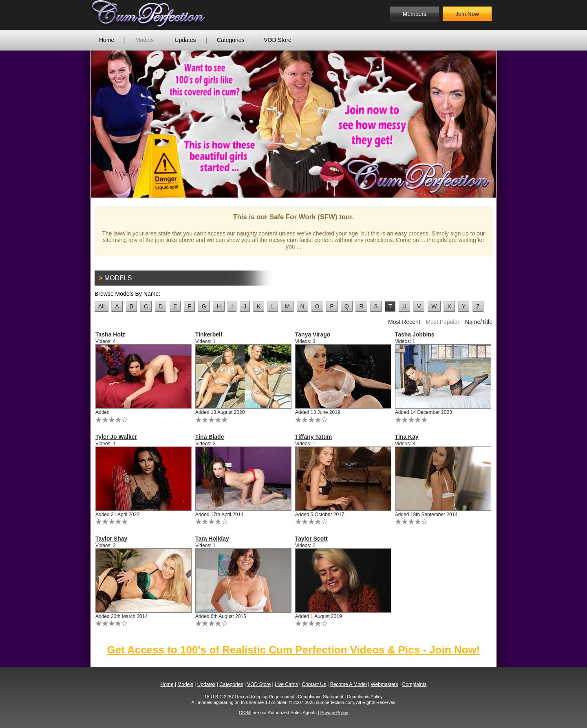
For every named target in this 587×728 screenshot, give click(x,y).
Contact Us (314, 684)
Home (107, 40)
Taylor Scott (311, 539)
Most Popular (442, 322)
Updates (185, 40)
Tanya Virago (313, 334)
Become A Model (349, 684)
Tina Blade (210, 437)
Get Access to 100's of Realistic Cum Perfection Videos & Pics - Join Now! (293, 650)
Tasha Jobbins (415, 334)
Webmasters (384, 684)
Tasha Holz (110, 334)
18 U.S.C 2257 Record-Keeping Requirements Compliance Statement (275, 697)
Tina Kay (407, 437)
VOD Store (278, 40)
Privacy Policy (334, 713)
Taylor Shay (111, 539)
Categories (231, 40)
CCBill (245, 713)
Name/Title (479, 322)
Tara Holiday (212, 539)
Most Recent (404, 322)
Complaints (414, 684)
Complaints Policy (365, 697)
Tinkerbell (209, 334)
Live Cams (286, 684)
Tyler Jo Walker (116, 437)
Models (145, 40)
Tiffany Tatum (314, 437)
